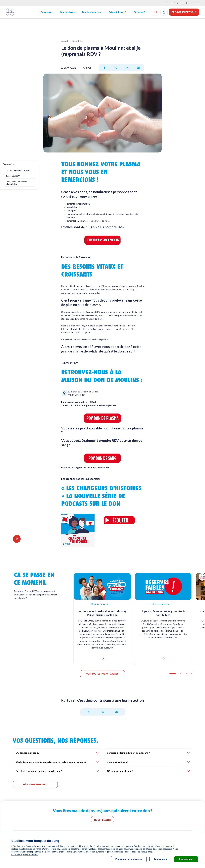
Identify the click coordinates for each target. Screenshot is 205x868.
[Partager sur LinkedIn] (127, 68)
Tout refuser (160, 859)
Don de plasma (67, 12)
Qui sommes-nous (193, 3)
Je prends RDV (13, 176)
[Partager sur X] (116, 68)
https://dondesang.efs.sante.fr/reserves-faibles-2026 (163, 659)
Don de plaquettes (91, 12)
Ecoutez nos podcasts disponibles (16, 183)
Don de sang (47, 12)
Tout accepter (186, 859)
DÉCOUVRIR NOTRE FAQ (35, 785)
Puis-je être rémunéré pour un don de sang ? (39, 771)
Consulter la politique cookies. (25, 854)
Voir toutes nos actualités (102, 674)
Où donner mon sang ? (28, 753)
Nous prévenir (103, 820)
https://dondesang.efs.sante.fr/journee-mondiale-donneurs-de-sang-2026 (102, 659)
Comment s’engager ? (172, 3)
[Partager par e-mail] (138, 68)
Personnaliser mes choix (129, 859)
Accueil (64, 41)
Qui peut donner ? (117, 12)
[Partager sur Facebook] (105, 68)
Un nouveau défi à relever (18, 170)
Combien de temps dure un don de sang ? (128, 753)
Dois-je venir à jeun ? (118, 762)
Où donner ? (139, 12)
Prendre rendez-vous (184, 12)
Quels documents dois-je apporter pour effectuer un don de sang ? (51, 762)
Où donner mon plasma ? (120, 771)
